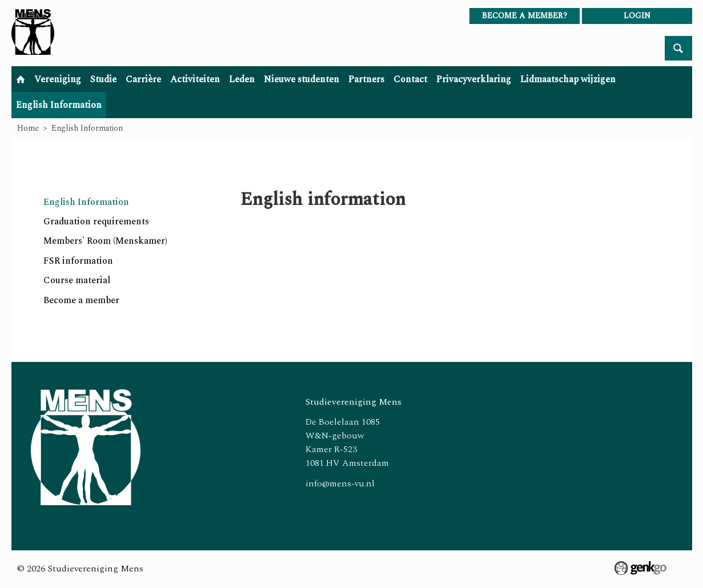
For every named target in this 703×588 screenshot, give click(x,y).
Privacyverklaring (474, 79)
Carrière (143, 79)
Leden (242, 79)
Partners (366, 79)
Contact (410, 79)
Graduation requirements (96, 221)
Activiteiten (195, 79)
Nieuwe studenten (302, 79)
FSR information (78, 261)
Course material (77, 280)
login (637, 16)
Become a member (81, 300)
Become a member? (525, 16)
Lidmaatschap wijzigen (568, 79)
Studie (103, 79)
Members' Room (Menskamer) (105, 241)
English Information (59, 105)
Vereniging (58, 79)
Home (21, 79)
